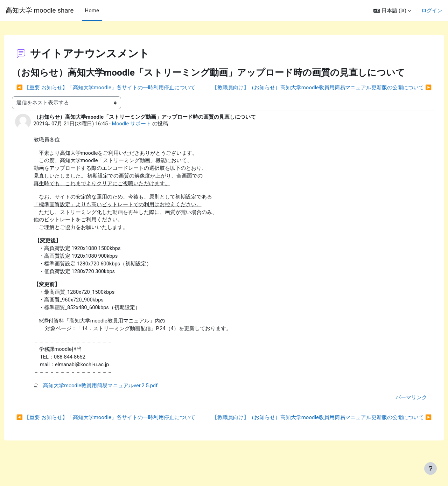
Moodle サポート (146, 133)
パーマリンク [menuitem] (398, 413)
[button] (392, 11)
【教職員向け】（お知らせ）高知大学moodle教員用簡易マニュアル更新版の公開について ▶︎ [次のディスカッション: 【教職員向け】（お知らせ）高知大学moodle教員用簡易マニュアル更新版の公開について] (309, 97)
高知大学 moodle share (40, 11)
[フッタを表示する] (430, 468)
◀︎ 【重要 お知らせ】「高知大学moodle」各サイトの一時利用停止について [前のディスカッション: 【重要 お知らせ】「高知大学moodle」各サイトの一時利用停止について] (119, 84)
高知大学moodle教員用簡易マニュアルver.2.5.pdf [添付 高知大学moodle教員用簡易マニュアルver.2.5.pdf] (109, 402)
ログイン (432, 11)
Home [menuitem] (92, 11)
